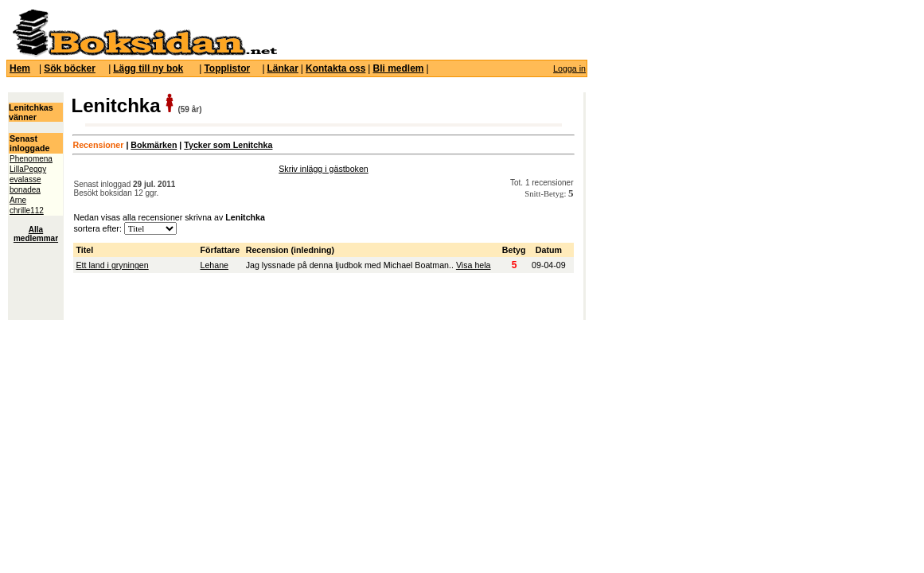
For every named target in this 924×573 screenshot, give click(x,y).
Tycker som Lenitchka (228, 145)
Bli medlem (398, 68)
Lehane (214, 265)
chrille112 (27, 210)
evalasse (25, 179)
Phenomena (31, 159)
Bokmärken (154, 145)
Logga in (569, 68)
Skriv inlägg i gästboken (324, 169)
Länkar (283, 68)
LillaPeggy (28, 169)
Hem (20, 68)
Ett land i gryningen (112, 265)
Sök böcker (70, 68)
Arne (18, 200)
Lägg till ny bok (148, 68)
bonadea (25, 190)
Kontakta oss (335, 68)
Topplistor (227, 68)
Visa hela (474, 265)
